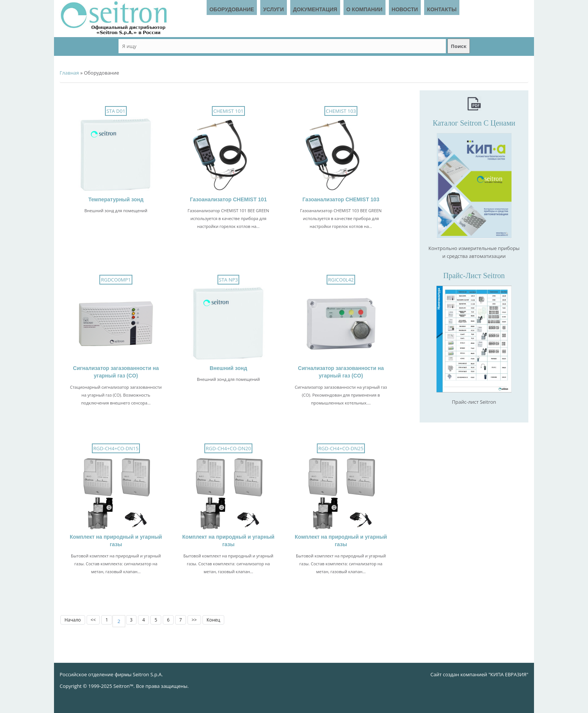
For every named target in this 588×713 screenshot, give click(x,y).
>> (194, 620)
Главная (69, 73)
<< (93, 620)
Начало (73, 620)
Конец (213, 620)
